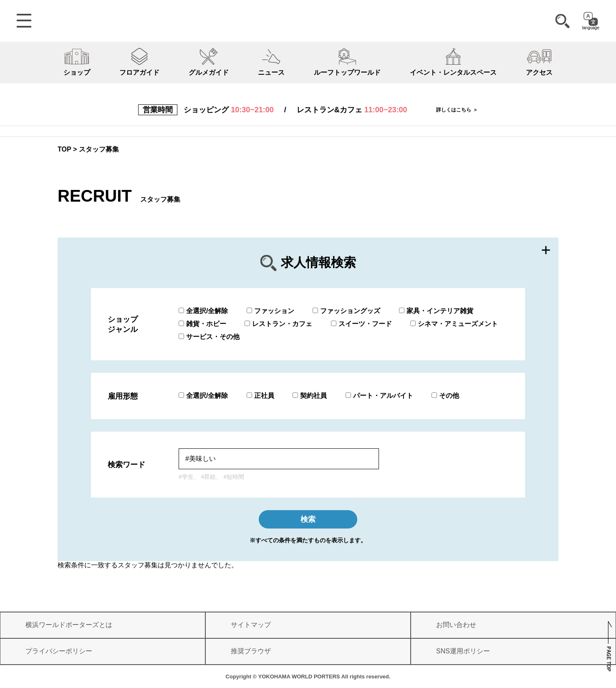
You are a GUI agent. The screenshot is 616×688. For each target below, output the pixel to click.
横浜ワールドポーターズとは (69, 625)
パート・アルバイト (379, 396)
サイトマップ (251, 625)
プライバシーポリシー (59, 651)
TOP (64, 149)
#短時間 (234, 477)
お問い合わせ (456, 625)
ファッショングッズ (346, 311)
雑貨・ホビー (202, 324)
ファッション (270, 311)
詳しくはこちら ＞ (457, 110)
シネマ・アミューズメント (454, 324)
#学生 (186, 477)
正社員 (260, 396)
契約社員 (310, 396)
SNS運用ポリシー (463, 651)
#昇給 (209, 477)
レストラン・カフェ (278, 324)
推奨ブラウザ (251, 651)
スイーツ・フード (361, 324)
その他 (445, 396)
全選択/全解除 (203, 311)
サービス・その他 (209, 337)
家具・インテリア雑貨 (436, 311)
